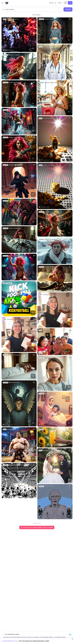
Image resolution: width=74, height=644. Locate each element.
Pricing (51, 3)
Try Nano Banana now (10, 641)
